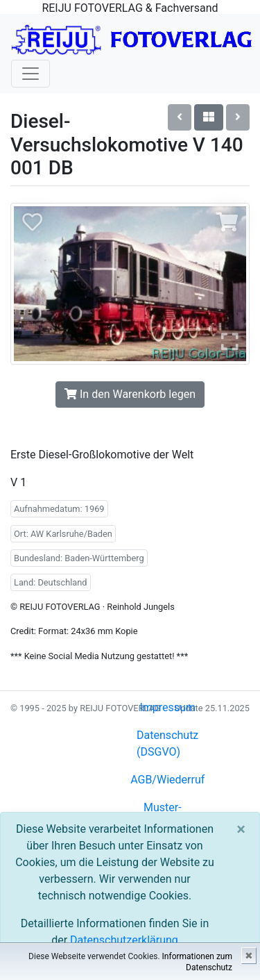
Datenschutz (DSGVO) (167, 744)
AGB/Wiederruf (167, 780)
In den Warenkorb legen (130, 394)
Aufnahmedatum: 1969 (59, 509)
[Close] (241, 829)
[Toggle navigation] (31, 74)
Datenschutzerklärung (124, 940)
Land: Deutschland (51, 582)
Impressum (167, 707)
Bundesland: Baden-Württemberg (79, 558)
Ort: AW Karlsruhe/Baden (63, 534)
